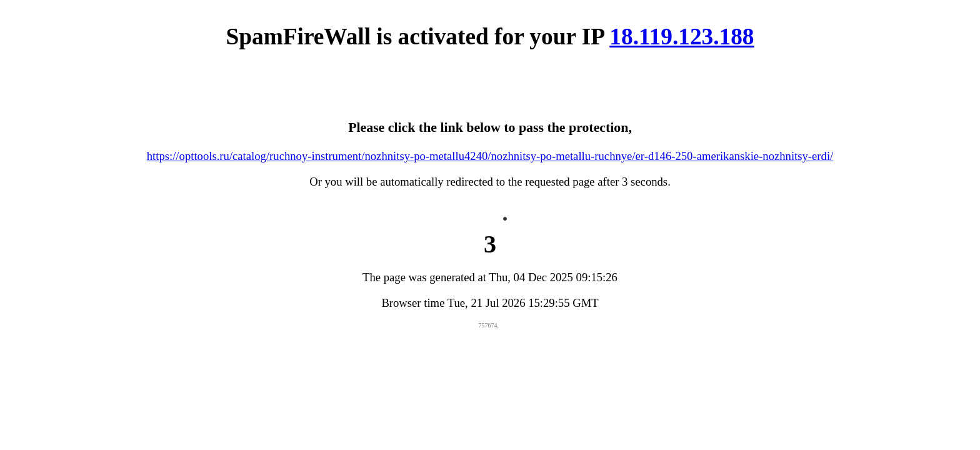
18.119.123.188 (682, 37)
